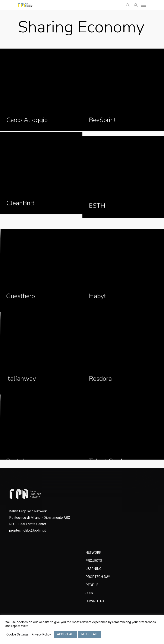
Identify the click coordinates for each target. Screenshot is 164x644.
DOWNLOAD (95, 601)
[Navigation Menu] (144, 5)
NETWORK (93, 553)
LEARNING (93, 569)
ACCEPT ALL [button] (66, 634)
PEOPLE (92, 585)
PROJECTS (94, 561)
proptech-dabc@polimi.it (27, 530)
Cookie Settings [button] (17, 634)
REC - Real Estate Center (28, 524)
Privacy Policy (41, 634)
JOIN (89, 593)
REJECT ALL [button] (90, 634)
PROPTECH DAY (98, 577)
